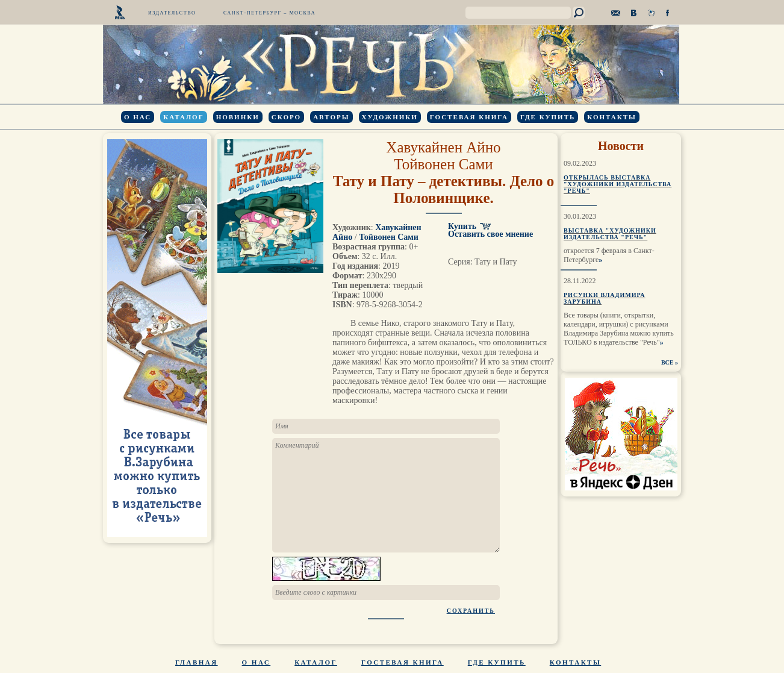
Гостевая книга (469, 117)
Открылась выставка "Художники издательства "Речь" (618, 184)
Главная (197, 662)
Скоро (286, 117)
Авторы (331, 117)
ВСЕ (667, 362)
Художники (390, 117)
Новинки (238, 117)
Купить (462, 226)
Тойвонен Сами (443, 164)
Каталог (183, 117)
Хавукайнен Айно (443, 147)
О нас (138, 117)
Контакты (612, 117)
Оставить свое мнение (490, 234)
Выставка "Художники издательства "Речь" (610, 234)
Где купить (548, 117)
